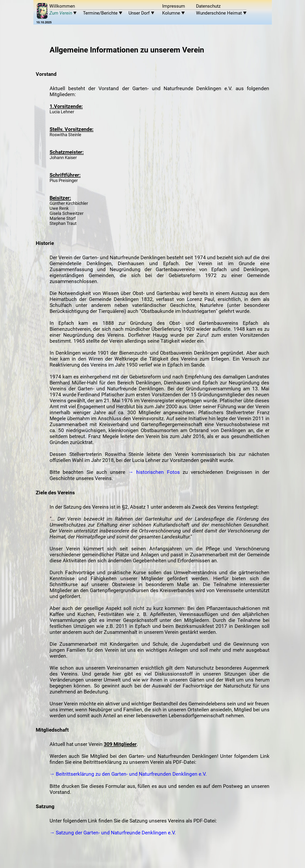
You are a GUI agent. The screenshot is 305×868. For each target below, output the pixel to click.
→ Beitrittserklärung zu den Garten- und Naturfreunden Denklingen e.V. (128, 774)
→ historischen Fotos (154, 472)
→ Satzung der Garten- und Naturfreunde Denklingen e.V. (113, 833)
